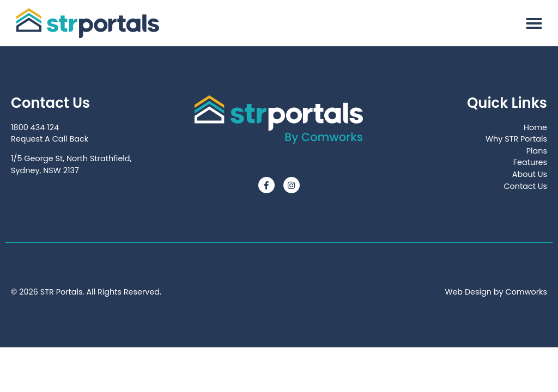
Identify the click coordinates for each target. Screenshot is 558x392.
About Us (530, 174)
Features (530, 162)
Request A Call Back (50, 139)
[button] (534, 23)
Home (535, 127)
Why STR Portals (516, 139)
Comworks (526, 292)
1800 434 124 (35, 127)
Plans (537, 151)
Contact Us (525, 186)
